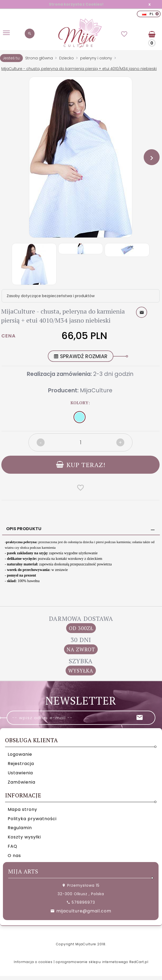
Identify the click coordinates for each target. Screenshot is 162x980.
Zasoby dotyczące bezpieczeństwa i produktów (51, 296)
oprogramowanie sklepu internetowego (92, 961)
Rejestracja (21, 763)
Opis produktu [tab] (24, 528)
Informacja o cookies (33, 961)
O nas (14, 854)
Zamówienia (22, 781)
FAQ (12, 845)
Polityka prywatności (32, 817)
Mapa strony (22, 808)
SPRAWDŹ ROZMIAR (81, 356)
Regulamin (20, 827)
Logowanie (20, 753)
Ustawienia (20, 772)
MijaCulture (96, 390)
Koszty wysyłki (24, 836)
